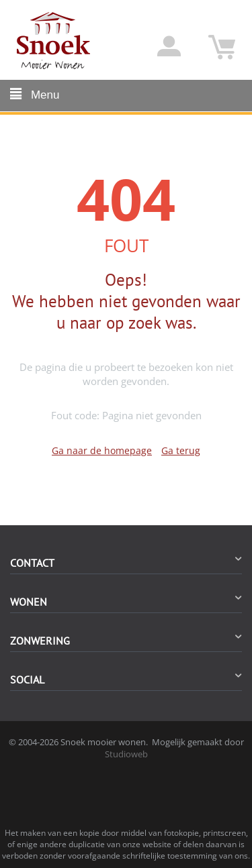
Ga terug (181, 450)
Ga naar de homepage (102, 450)
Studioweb (126, 754)
